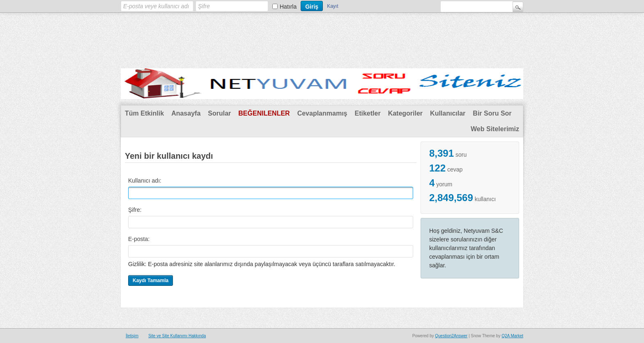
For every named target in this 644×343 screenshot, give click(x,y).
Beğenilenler (264, 113)
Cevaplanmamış (322, 113)
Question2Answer (451, 336)
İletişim (132, 336)
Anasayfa (186, 113)
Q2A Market (512, 336)
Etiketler (367, 113)
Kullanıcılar (448, 113)
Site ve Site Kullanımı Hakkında (177, 336)
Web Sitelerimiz (495, 129)
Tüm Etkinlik (144, 113)
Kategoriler (405, 113)
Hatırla (288, 7)
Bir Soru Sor (492, 113)
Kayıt (332, 6)
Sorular (219, 113)
